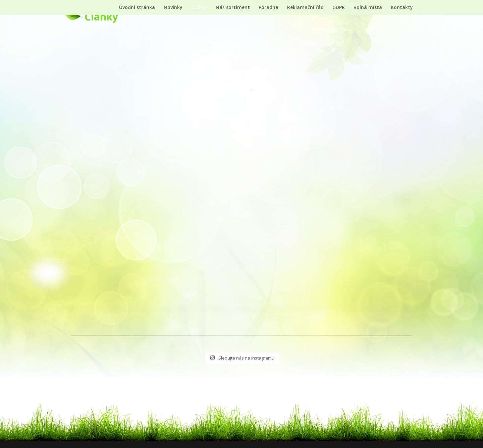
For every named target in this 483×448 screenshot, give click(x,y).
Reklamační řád (305, 8)
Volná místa (368, 8)
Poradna (269, 8)
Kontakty (402, 8)
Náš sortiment (233, 8)
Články (199, 8)
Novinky (173, 8)
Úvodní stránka (137, 8)
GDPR (339, 8)
